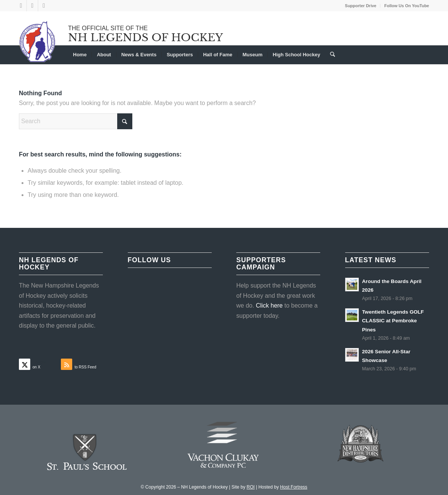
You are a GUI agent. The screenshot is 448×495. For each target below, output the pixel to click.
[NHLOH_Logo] (38, 42)
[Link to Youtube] (44, 6)
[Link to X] (21, 6)
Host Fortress (294, 487)
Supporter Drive (360, 6)
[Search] (330, 55)
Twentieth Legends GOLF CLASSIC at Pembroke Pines (393, 321)
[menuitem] (361, 6)
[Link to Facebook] (32, 6)
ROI (250, 487)
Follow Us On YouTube (407, 6)
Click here (269, 306)
